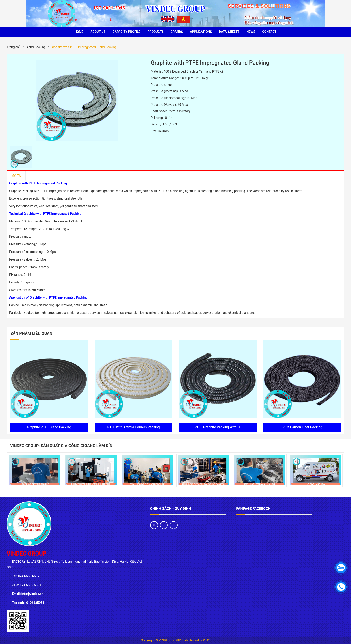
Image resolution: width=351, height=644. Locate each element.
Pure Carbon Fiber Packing (302, 427)
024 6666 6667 (29, 576)
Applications (201, 32)
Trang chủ (14, 47)
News (251, 32)
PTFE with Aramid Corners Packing (134, 427)
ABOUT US (98, 32)
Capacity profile (127, 32)
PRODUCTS (156, 32)
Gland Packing (35, 47)
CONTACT (269, 32)
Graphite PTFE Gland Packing (49, 427)
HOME (79, 32)
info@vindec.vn (32, 594)
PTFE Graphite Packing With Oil (218, 427)
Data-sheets (229, 32)
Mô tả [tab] (16, 176)
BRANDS (177, 32)
